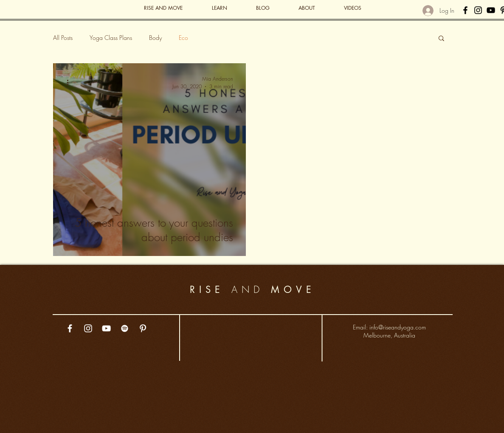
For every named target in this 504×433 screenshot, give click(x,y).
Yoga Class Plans (111, 38)
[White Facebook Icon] (70, 328)
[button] (441, 39)
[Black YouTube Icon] (491, 10)
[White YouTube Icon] (106, 328)
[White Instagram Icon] (88, 328)
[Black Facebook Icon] (465, 10)
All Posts (63, 38)
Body (155, 38)
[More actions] (71, 82)
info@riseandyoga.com (398, 327)
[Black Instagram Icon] (478, 10)
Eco (183, 38)
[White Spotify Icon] (125, 328)
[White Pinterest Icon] (143, 328)
